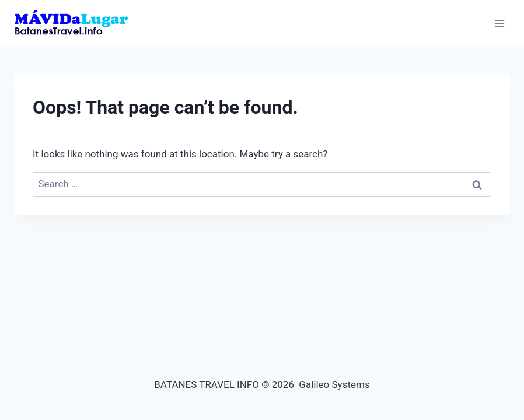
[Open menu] (499, 23)
